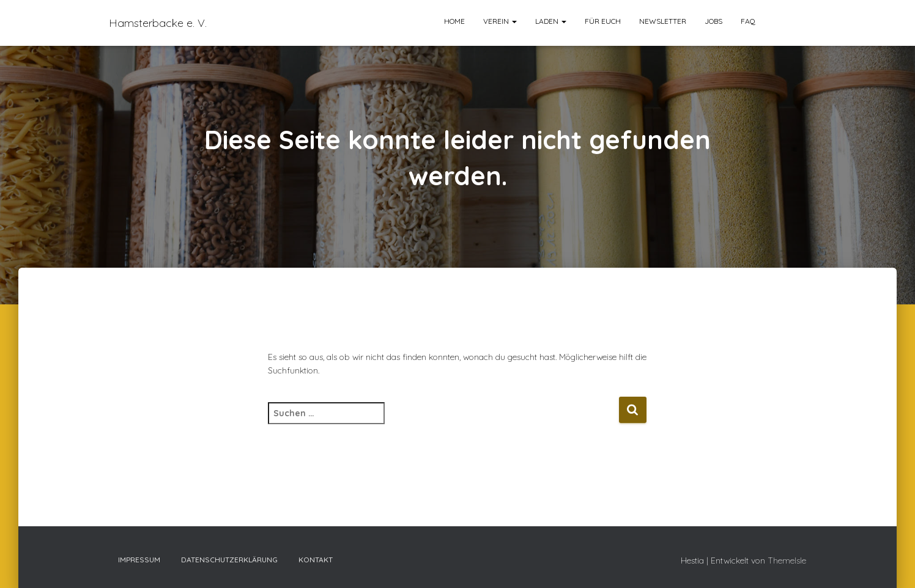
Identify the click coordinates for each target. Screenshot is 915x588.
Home (454, 21)
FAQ (748, 21)
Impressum (139, 560)
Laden (551, 21)
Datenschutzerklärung (229, 560)
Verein (500, 21)
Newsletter (663, 21)
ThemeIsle (787, 560)
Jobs (713, 21)
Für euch (603, 21)
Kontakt (316, 560)
